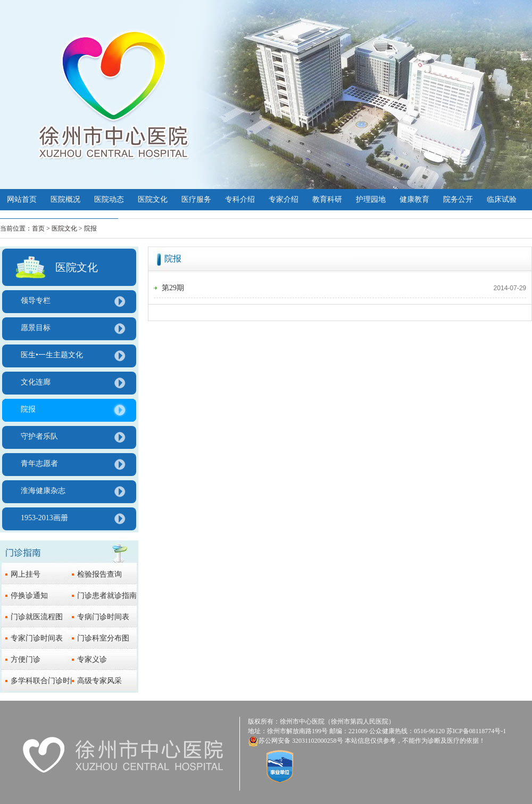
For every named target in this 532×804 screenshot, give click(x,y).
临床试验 (502, 199)
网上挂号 (26, 574)
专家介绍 (284, 199)
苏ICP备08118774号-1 (476, 731)
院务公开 (458, 199)
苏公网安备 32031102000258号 (301, 741)
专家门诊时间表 (37, 638)
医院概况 (65, 199)
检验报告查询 (99, 574)
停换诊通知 (29, 596)
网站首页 (22, 199)
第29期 (173, 288)
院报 (28, 409)
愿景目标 (36, 328)
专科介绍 (240, 199)
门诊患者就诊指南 (107, 596)
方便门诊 (26, 659)
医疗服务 (196, 199)
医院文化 (153, 199)
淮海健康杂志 (43, 491)
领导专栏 (36, 301)
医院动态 (109, 199)
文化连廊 (36, 382)
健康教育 (414, 199)
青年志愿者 (39, 463)
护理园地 (371, 199)
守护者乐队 (39, 436)
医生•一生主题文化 (52, 355)
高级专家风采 (99, 681)
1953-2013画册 (44, 518)
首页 (38, 228)
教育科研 (327, 199)
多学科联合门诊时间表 (48, 681)
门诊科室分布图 (103, 638)
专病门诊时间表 (103, 617)
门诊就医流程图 (37, 617)
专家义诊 (92, 659)
